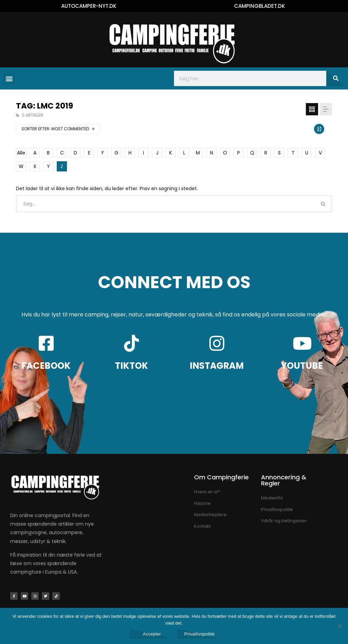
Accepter (152, 634)
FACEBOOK (46, 366)
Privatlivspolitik (199, 634)
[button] (9, 78)
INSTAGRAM (217, 366)
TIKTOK (132, 366)
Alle (21, 153)
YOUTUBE (302, 366)
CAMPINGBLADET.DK (259, 6)
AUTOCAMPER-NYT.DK (89, 6)
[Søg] (335, 78)
